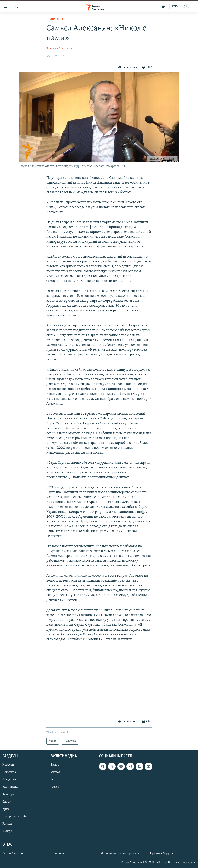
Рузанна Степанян (59, 49)
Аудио (55, 787)
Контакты (58, 853)
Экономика (10, 787)
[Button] (127, 67)
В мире (7, 831)
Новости (8, 765)
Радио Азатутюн (14, 853)
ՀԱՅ (186, 7)
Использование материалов (120, 853)
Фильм (55, 772)
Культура (8, 794)
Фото (54, 780)
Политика (55, 19)
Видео (55, 765)
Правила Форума (162, 853)
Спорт (6, 802)
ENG (175, 7)
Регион (7, 824)
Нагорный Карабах (16, 816)
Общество (9, 780)
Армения (9, 809)
